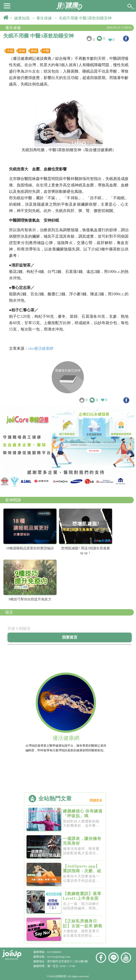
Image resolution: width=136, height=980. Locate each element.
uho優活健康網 (41, 348)
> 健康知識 (21, 18)
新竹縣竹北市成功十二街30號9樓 (67, 961)
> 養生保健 (43, 18)
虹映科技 (61, 976)
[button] (7, 6)
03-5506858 (54, 952)
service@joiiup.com (59, 957)
